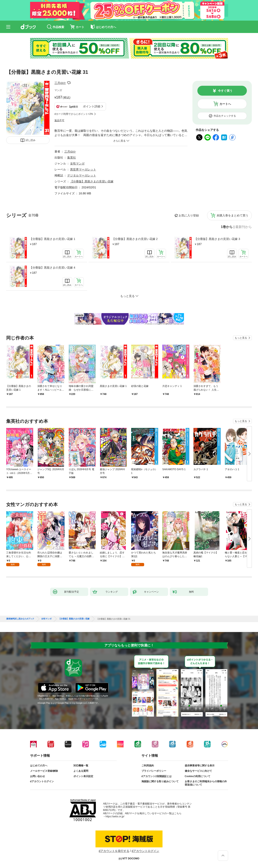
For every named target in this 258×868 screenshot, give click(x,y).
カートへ (225, 104)
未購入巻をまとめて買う (232, 215)
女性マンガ (77, 163)
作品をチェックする (225, 116)
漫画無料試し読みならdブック (20, 619)
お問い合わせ (38, 776)
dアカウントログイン (42, 781)
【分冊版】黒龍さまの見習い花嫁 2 (135, 239)
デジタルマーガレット (82, 175)
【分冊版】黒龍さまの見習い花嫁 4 (52, 268)
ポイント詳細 (92, 106)
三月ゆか (60, 83)
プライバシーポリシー (154, 771)
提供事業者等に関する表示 (200, 766)
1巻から (227, 227)
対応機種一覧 (81, 766)
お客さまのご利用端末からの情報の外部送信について (206, 783)
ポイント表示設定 (83, 776)
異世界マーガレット (83, 169)
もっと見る (241, 338)
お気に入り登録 (189, 215)
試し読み (31, 140)
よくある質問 (81, 771)
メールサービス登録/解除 (44, 771)
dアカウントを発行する (114, 851)
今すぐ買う (225, 91)
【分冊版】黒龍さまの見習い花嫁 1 (52, 239)
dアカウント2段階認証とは (157, 776)
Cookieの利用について (198, 776)
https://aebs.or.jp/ (115, 816)
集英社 (72, 157)
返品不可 (59, 120)
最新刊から (244, 227)
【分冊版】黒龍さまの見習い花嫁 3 (217, 239)
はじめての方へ (39, 766)
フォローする (69, 83)
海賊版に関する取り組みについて (160, 781)
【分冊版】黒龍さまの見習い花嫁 (92, 181)
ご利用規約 (148, 766)
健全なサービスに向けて (198, 771)
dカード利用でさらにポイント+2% (74, 114)
